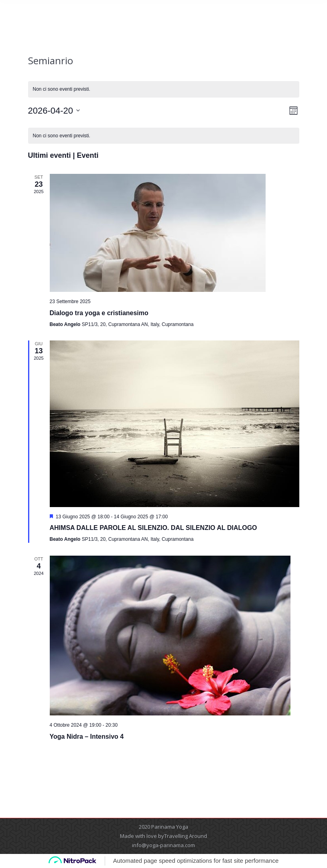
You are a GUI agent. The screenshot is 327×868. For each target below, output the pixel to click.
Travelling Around (186, 836)
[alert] (164, 89)
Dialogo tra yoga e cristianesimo (99, 313)
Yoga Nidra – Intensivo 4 (87, 737)
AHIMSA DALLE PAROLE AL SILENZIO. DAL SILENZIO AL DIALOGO (153, 528)
